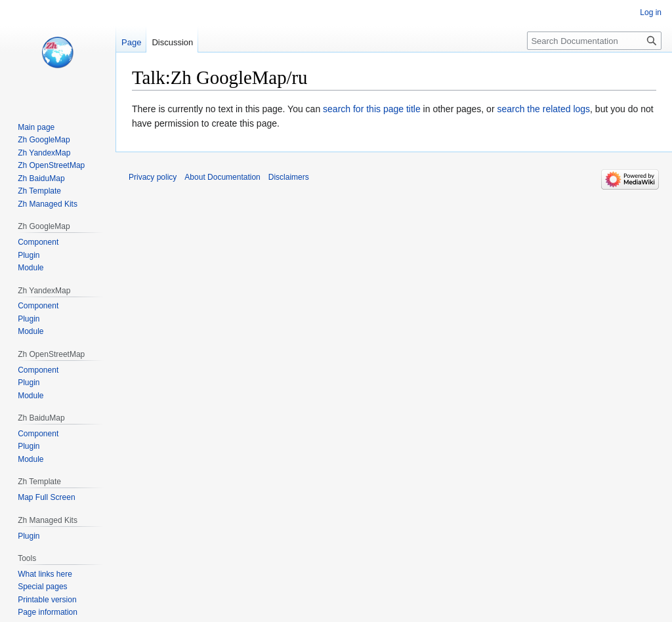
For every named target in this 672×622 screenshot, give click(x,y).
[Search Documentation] (594, 41)
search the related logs (543, 109)
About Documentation (222, 177)
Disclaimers (289, 177)
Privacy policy (153, 177)
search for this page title (372, 109)
